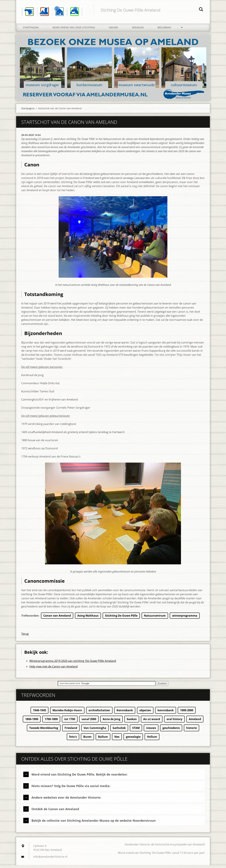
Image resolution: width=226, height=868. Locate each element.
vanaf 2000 (89, 722)
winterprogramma (185, 618)
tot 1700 (70, 722)
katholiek (119, 731)
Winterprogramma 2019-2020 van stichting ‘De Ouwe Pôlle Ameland (73, 664)
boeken (132, 722)
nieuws (151, 731)
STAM (136, 731)
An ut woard (152, 722)
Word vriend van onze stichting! (74, 30)
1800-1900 (32, 722)
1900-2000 (187, 713)
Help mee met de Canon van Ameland (54, 669)
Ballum (103, 740)
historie (192, 731)
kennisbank (166, 713)
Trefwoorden (30, 618)
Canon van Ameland (57, 618)
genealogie (133, 740)
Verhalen (138, 30)
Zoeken (201, 10)
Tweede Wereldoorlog (44, 731)
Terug (25, 637)
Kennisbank (125, 713)
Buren (87, 740)
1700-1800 (51, 722)
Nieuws (114, 30)
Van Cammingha (95, 731)
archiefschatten (99, 713)
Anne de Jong (111, 722)
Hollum (152, 740)
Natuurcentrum (155, 618)
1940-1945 (40, 713)
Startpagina (31, 30)
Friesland (71, 731)
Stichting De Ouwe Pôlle (121, 618)
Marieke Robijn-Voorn (67, 713)
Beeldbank (164, 30)
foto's (73, 740)
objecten (145, 713)
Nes (117, 740)
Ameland (195, 722)
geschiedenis (171, 731)
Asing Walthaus (88, 618)
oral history (174, 722)
